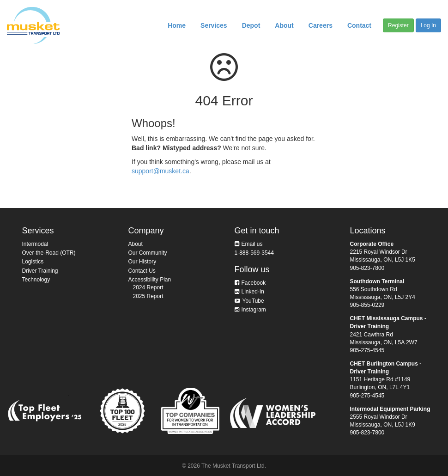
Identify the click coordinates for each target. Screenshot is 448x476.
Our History (142, 262)
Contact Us (142, 271)
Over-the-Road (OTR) (49, 253)
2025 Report (148, 296)
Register (398, 25)
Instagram (254, 310)
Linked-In (253, 292)
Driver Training (40, 271)
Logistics (33, 262)
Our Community (148, 253)
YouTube (253, 301)
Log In (428, 25)
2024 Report (148, 287)
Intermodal (35, 244)
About (136, 244)
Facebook (254, 283)
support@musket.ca (160, 171)
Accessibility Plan (150, 280)
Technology (36, 280)
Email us (252, 244)
